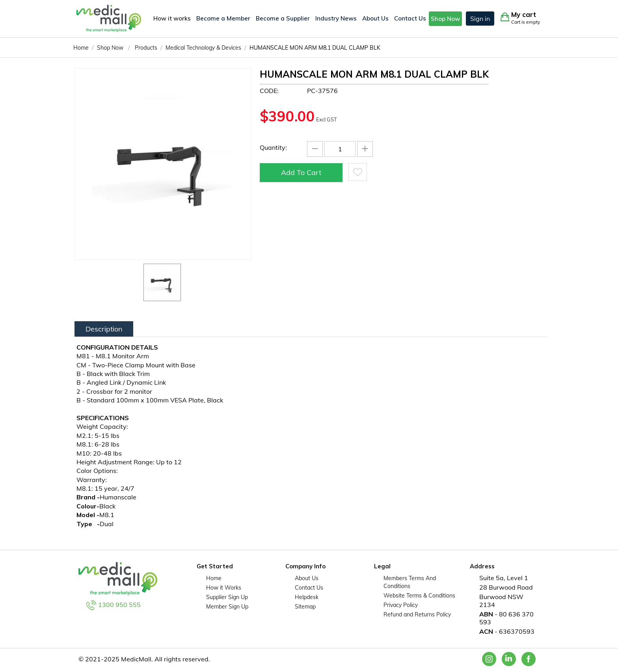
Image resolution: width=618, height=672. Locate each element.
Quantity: (273, 147)
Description (104, 329)
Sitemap (305, 607)
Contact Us (410, 18)
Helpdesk (307, 597)
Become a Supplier (283, 18)
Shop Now (445, 19)
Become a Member (223, 18)
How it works (172, 18)
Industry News (336, 18)
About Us (375, 18)
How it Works (224, 588)
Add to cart (301, 172)
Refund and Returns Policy (417, 614)
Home (214, 578)
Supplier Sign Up (227, 597)
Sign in (480, 19)
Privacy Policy (401, 605)
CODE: (269, 91)
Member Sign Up (227, 607)
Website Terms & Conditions (419, 596)
